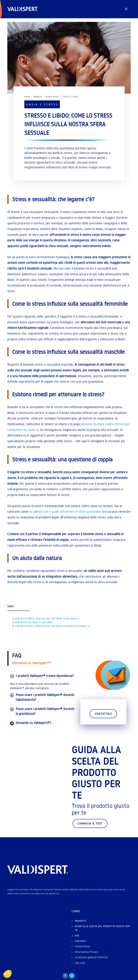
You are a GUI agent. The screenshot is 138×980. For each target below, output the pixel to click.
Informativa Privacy (86, 952)
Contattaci (103, 714)
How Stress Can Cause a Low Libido (34, 622)
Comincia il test (90, 823)
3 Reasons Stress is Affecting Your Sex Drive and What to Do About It (52, 626)
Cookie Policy (82, 946)
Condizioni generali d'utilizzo (91, 957)
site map (80, 963)
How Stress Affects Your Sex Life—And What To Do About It (47, 618)
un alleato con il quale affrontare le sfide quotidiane (65, 512)
